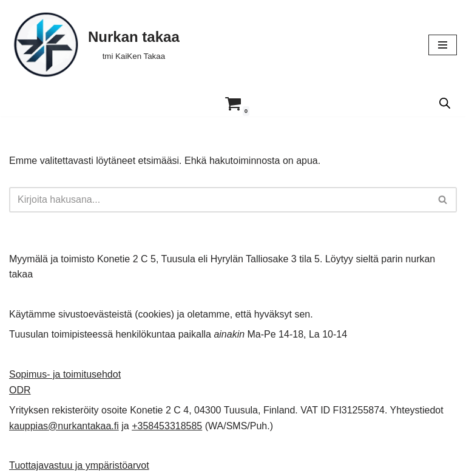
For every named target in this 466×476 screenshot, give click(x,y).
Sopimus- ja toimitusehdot (65, 374)
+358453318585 (167, 426)
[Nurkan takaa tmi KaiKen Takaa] (94, 45)
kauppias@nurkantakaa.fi (64, 426)
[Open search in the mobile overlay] (445, 103)
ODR (20, 390)
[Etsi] (219, 200)
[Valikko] (443, 45)
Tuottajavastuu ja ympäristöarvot (79, 465)
